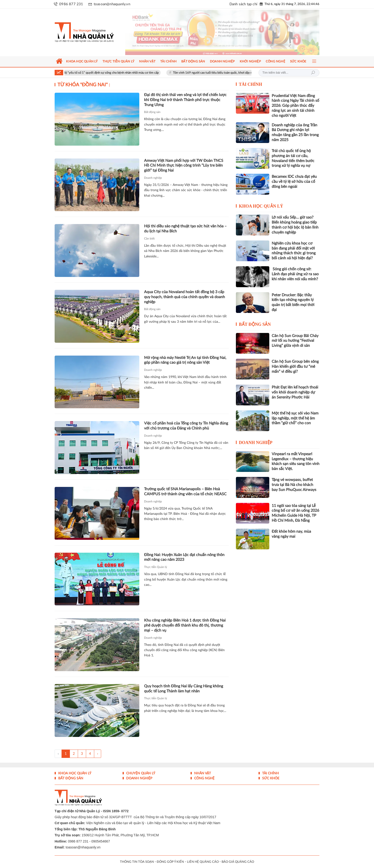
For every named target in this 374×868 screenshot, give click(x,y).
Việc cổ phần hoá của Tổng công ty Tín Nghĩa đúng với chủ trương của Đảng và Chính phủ (186, 426)
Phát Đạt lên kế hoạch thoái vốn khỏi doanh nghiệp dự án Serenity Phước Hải (295, 392)
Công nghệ (204, 778)
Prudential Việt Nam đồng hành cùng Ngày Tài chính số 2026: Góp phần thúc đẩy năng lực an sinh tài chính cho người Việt (295, 106)
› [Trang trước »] (98, 754)
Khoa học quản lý (261, 206)
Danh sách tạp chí (243, 4)
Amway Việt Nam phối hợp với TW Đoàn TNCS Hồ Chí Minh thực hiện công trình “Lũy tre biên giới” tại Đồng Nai (184, 166)
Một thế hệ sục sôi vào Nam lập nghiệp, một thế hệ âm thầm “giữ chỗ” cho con (295, 418)
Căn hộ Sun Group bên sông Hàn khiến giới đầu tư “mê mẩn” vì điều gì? (295, 367)
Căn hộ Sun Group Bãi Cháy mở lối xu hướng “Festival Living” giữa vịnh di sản (295, 341)
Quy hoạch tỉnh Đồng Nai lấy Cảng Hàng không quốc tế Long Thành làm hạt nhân (184, 689)
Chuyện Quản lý (140, 773)
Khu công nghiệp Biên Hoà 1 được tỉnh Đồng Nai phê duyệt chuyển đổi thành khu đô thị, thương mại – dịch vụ (185, 625)
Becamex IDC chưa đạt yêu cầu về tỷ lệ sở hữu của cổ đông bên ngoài (294, 182)
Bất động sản (152, 112)
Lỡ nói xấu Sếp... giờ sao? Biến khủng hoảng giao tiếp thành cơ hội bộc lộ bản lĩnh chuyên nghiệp (295, 225)
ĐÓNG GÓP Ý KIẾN (170, 862)
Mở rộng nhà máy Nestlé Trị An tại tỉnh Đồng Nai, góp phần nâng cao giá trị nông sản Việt (185, 360)
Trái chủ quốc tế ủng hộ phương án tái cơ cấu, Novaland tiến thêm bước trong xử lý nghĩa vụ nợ (293, 158)
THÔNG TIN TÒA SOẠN (137, 862)
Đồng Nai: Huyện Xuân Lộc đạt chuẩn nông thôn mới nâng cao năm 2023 (184, 557)
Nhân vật (202, 773)
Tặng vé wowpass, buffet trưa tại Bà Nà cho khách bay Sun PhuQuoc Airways (294, 485)
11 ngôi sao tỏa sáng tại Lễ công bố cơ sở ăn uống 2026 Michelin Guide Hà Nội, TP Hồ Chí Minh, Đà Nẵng (295, 513)
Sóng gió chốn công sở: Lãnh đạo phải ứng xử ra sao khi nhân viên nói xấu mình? (295, 274)
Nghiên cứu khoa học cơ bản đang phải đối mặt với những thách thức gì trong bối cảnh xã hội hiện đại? (294, 251)
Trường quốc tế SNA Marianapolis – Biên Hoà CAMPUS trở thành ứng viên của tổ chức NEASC (185, 492)
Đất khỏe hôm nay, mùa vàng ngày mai (291, 534)
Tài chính (250, 84)
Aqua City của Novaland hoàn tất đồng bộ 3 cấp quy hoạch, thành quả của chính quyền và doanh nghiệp (184, 297)
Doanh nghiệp (153, 178)
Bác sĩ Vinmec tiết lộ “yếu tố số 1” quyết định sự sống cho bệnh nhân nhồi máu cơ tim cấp (107, 73)
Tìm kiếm (313, 73)
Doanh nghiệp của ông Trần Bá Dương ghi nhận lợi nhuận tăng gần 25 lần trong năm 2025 (295, 133)
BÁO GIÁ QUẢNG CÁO (238, 862)
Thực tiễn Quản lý (156, 567)
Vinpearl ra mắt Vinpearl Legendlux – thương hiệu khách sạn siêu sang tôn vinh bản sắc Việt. (296, 461)
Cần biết (149, 239)
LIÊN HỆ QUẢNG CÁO (203, 862)
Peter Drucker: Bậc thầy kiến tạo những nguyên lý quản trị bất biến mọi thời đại (293, 302)
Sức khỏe (270, 778)
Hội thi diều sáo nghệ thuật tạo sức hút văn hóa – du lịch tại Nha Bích (185, 229)
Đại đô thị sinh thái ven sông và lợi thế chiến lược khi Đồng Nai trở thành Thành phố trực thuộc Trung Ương (185, 100)
